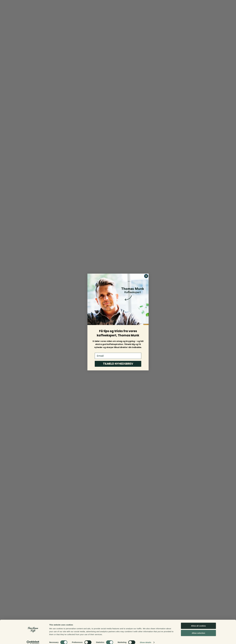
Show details (146, 639)
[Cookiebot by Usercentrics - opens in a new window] (33, 639)
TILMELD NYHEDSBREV (118, 364)
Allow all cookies (198, 623)
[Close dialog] (146, 276)
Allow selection (198, 630)
